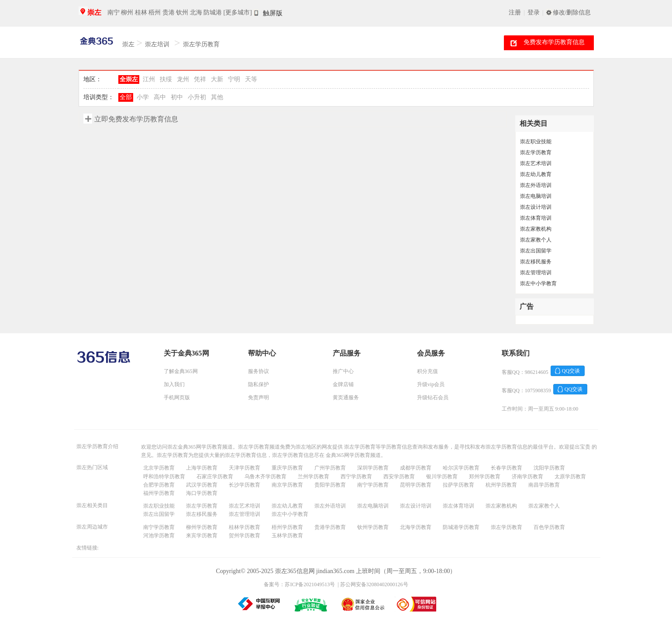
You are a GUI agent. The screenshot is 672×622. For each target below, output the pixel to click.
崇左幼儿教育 (536, 174)
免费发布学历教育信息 (554, 42)
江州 (149, 79)
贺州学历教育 (245, 536)
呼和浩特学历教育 (164, 477)
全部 (126, 97)
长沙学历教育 (245, 485)
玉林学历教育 (287, 536)
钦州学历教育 (373, 527)
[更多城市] (238, 12)
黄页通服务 (346, 397)
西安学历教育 (399, 477)
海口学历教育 (202, 493)
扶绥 (166, 79)
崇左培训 (157, 44)
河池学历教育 (159, 536)
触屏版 (273, 13)
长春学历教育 (507, 468)
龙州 (183, 79)
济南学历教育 (527, 477)
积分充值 (427, 371)
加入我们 (174, 384)
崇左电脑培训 (536, 196)
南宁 (114, 12)
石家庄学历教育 (215, 477)
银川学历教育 (442, 477)
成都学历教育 (416, 468)
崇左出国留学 (536, 251)
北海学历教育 (416, 527)
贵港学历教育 (330, 527)
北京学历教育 (159, 468)
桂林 (141, 12)
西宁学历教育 (356, 477)
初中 (177, 97)
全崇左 (129, 79)
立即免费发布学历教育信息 (136, 119)
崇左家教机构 (536, 229)
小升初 (197, 97)
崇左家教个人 (536, 240)
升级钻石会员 (433, 397)
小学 (143, 97)
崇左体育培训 (536, 218)
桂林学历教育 (245, 527)
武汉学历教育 (202, 485)
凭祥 (200, 79)
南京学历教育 (287, 485)
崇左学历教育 (201, 44)
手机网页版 (177, 397)
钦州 (182, 12)
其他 (217, 97)
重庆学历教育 (287, 468)
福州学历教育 (159, 493)
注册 (515, 12)
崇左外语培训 (536, 185)
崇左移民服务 (536, 262)
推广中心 (343, 371)
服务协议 (258, 371)
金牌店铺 (343, 384)
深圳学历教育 (373, 468)
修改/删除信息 (572, 12)
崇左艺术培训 (536, 163)
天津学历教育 (245, 468)
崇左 (94, 12)
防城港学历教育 (461, 527)
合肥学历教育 (159, 485)
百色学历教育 (549, 527)
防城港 (213, 12)
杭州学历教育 (501, 485)
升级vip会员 (431, 384)
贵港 (169, 12)
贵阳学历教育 (330, 485)
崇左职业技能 (536, 142)
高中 (160, 97)
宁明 (234, 79)
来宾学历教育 (202, 536)
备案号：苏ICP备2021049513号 (299, 584)
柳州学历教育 (202, 527)
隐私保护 (258, 384)
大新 (217, 79)
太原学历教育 (570, 477)
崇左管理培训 (536, 273)
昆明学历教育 (416, 485)
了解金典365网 (181, 371)
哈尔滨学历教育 (461, 468)
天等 (251, 79)
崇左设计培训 (536, 207)
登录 (534, 12)
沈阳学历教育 (549, 468)
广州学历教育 (330, 468)
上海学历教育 (202, 468)
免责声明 (258, 397)
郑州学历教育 (485, 477)
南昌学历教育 (544, 485)
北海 (196, 12)
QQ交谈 (571, 371)
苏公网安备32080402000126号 (374, 584)
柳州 (127, 12)
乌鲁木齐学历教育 (265, 477)
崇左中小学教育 (538, 283)
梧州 (155, 12)
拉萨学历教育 (458, 485)
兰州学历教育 (314, 477)
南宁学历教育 (373, 485)
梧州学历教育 (287, 527)
